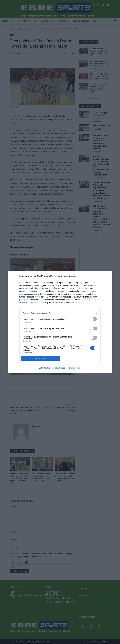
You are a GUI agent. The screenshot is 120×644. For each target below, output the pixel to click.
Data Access (60, 368)
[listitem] (60, 313)
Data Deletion (45, 368)
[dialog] (60, 322)
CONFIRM (40, 358)
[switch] (94, 319)
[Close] (107, 276)
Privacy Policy (75, 368)
